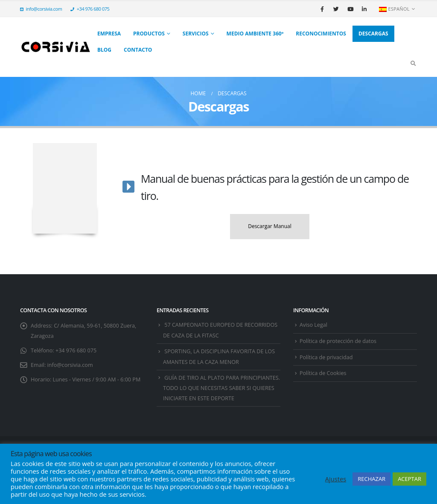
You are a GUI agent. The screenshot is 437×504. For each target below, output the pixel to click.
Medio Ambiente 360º (255, 34)
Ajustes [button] (336, 479)
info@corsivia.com (41, 9)
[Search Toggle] (413, 63)
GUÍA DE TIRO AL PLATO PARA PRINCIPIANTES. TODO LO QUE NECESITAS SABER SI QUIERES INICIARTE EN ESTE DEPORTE (221, 388)
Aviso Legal (313, 325)
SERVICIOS (196, 34)
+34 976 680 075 (90, 9)
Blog (104, 50)
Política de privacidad (326, 357)
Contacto (138, 50)
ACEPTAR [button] (409, 479)
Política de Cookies (323, 373)
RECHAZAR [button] (371, 479)
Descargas (373, 34)
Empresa (109, 34)
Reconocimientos (321, 34)
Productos (149, 34)
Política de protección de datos (338, 341)
